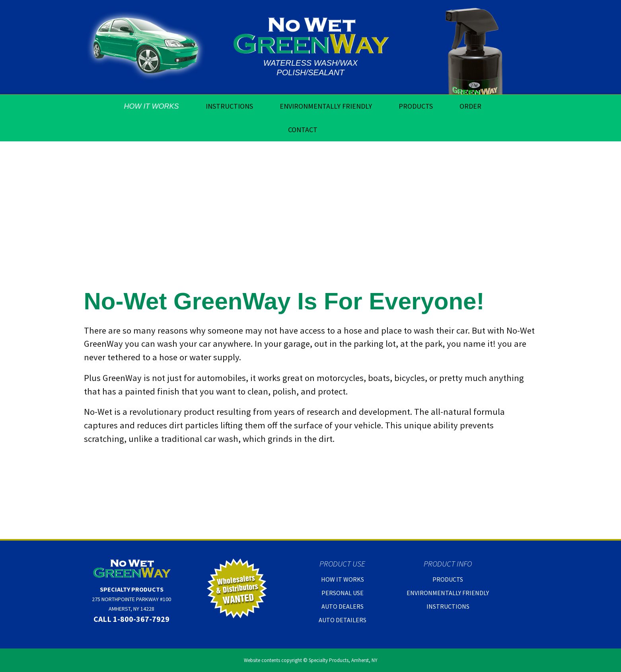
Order (470, 106)
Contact (303, 130)
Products (416, 106)
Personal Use (343, 593)
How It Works (152, 106)
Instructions (229, 106)
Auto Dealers (343, 606)
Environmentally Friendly (326, 106)
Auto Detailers (343, 620)
